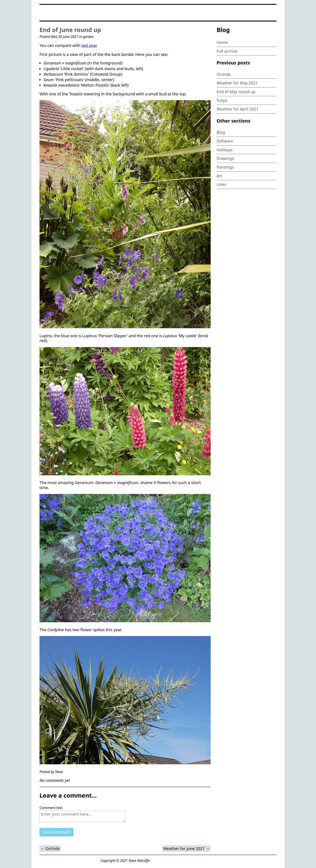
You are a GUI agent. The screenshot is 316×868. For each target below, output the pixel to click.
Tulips (222, 100)
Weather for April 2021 (238, 109)
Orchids (224, 74)
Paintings (225, 167)
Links (221, 184)
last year (89, 45)
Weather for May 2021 (237, 83)
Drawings (225, 158)
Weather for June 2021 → (187, 848)
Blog (221, 132)
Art (219, 176)
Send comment (57, 832)
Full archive (227, 51)
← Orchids (50, 848)
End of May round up (236, 92)
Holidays (225, 150)
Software (225, 141)
